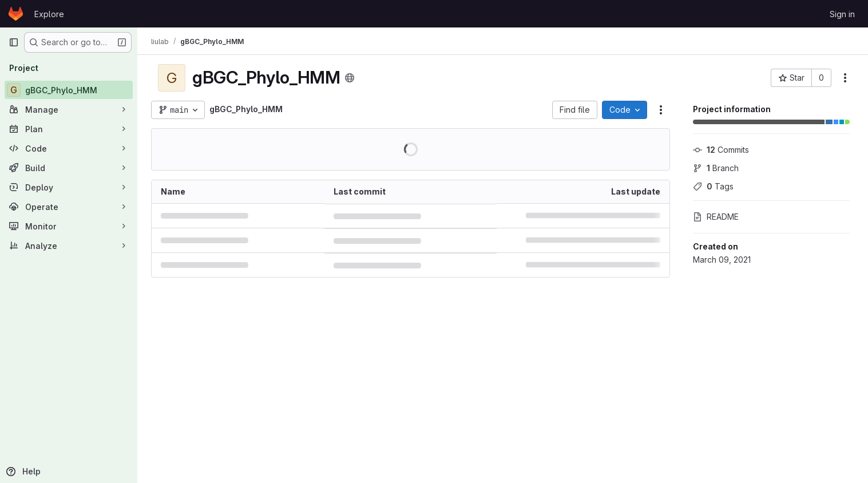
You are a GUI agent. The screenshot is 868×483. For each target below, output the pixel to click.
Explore (49, 14)
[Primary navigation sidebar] (14, 42)
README (716, 217)
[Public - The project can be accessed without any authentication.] (350, 78)
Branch (716, 168)
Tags (713, 186)
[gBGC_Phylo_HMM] (69, 90)
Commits (721, 150)
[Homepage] (16, 14)
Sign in (842, 14)
